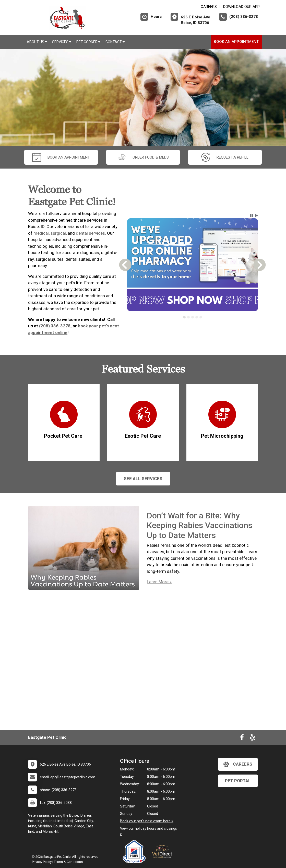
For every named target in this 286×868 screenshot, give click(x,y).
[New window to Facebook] (242, 739)
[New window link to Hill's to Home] (135, 851)
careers (238, 764)
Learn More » (159, 582)
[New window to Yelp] (253, 739)
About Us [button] (37, 42)
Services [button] (62, 42)
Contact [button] (115, 42)
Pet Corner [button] (88, 42)
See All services (143, 479)
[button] (251, 216)
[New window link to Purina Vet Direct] (163, 851)
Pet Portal (238, 781)
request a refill (225, 157)
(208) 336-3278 (55, 326)
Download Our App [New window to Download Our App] (241, 7)
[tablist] (192, 317)
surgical (58, 233)
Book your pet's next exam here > (147, 821)
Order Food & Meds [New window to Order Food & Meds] (143, 157)
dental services (90, 233)
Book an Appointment (236, 42)
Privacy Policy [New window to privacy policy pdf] (42, 862)
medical (41, 233)
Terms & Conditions (68, 862)
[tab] (184, 317)
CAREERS (209, 7)
